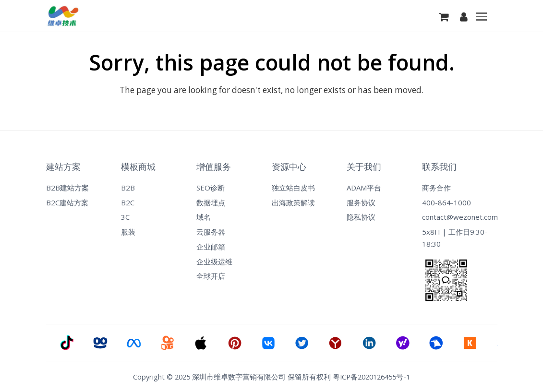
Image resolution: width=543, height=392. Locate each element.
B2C (128, 202)
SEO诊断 (211, 188)
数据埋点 (211, 202)
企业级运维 (214, 261)
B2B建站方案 (67, 188)
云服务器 (211, 232)
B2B (128, 188)
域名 (204, 217)
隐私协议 (361, 217)
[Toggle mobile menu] (482, 16)
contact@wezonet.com (460, 217)
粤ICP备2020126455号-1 (371, 377)
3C (125, 217)
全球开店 (211, 276)
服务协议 (361, 202)
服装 (128, 232)
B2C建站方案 (67, 202)
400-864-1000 (446, 202)
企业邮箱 (211, 247)
